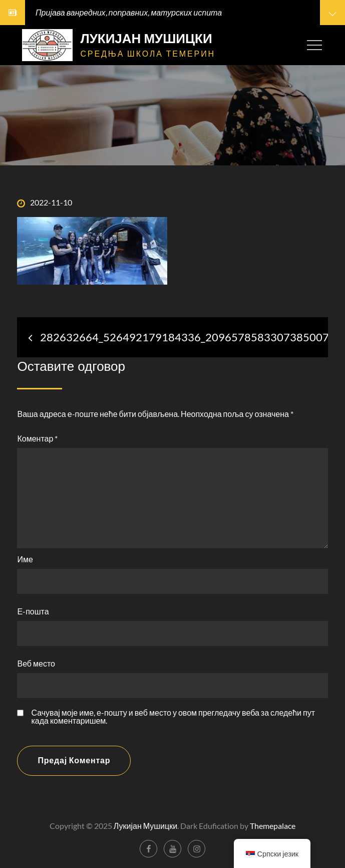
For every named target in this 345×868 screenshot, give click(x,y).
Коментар (37, 438)
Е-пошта (33, 611)
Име (25, 559)
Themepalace (273, 826)
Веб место (36, 663)
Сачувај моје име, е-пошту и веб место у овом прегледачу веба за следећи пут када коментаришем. (173, 717)
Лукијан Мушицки (146, 39)
